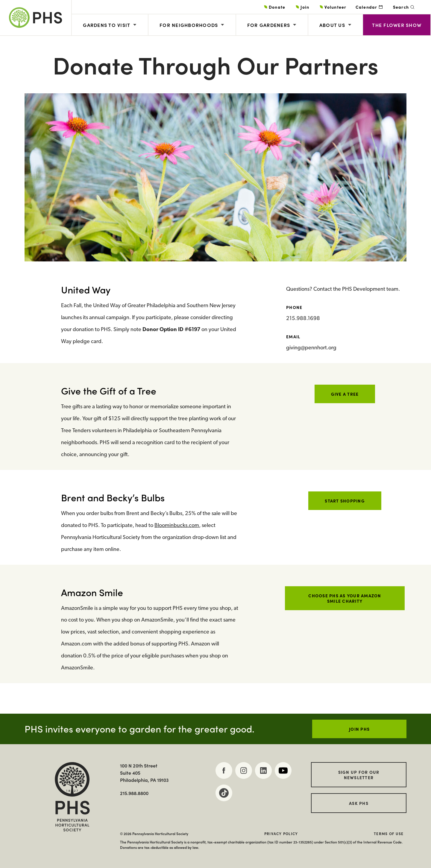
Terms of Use (389, 834)
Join (305, 7)
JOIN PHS (359, 729)
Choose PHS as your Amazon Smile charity (345, 598)
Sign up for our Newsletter (359, 775)
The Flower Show (397, 25)
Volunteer (335, 7)
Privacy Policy (281, 834)
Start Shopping (345, 501)
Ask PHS (359, 803)
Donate (277, 7)
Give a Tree (345, 394)
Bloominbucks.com (177, 526)
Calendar (366, 7)
